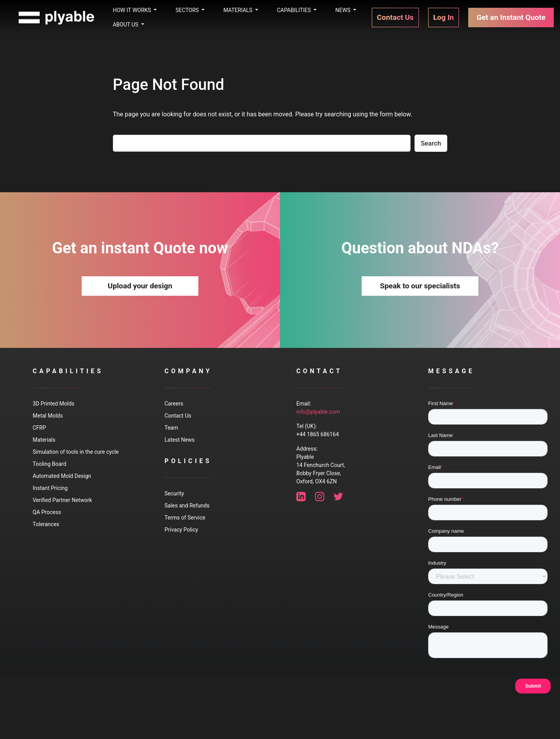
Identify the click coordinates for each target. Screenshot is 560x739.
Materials (44, 440)
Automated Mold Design (62, 476)
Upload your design (140, 286)
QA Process (47, 512)
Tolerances (46, 524)
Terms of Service (185, 518)
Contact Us (178, 416)
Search (431, 143)
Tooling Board (49, 464)
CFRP (39, 428)
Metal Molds (48, 416)
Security (174, 493)
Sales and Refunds (187, 506)
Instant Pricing (50, 488)
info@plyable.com (318, 412)
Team (171, 428)
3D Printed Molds (53, 404)
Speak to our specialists (420, 286)
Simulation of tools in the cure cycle (76, 452)
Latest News (180, 440)
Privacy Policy (181, 530)
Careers (174, 404)
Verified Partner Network (62, 500)
